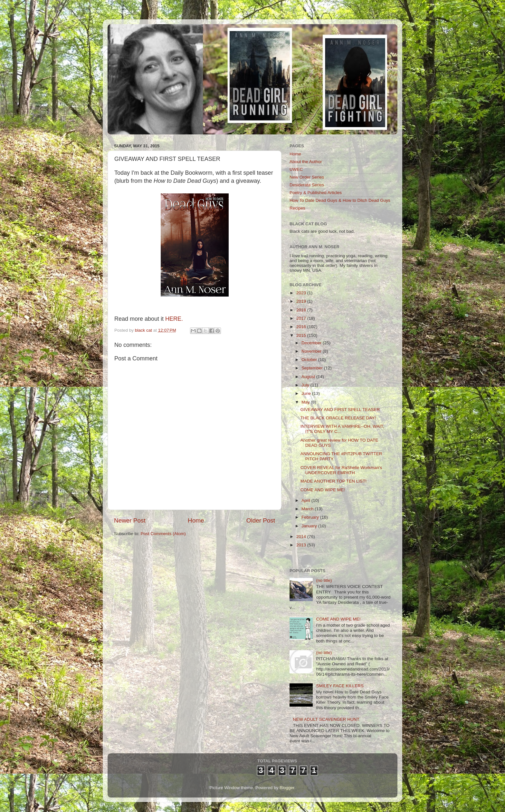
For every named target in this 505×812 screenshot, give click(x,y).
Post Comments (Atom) (163, 534)
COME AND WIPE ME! (323, 490)
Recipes (297, 208)
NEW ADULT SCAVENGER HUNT (326, 719)
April (306, 500)
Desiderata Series (307, 185)
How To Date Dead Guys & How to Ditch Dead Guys (340, 200)
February (311, 517)
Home (196, 520)
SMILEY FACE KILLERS (340, 686)
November (312, 351)
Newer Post (130, 520)
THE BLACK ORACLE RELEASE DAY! (338, 418)
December (312, 343)
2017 (302, 318)
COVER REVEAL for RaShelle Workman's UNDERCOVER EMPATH (341, 470)
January (310, 526)
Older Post (261, 520)
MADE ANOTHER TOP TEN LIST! (333, 481)
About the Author (306, 162)
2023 (302, 293)
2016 (302, 327)
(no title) (324, 580)
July (306, 385)
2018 (302, 310)
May (306, 402)
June (307, 393)
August (309, 377)
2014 (302, 537)
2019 (302, 301)
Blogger (287, 788)
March (308, 509)
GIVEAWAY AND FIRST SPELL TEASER (340, 410)
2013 (302, 545)
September (313, 368)
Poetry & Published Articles (316, 193)
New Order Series (307, 177)
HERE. (174, 319)
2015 (302, 335)
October (310, 360)
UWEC (296, 169)
